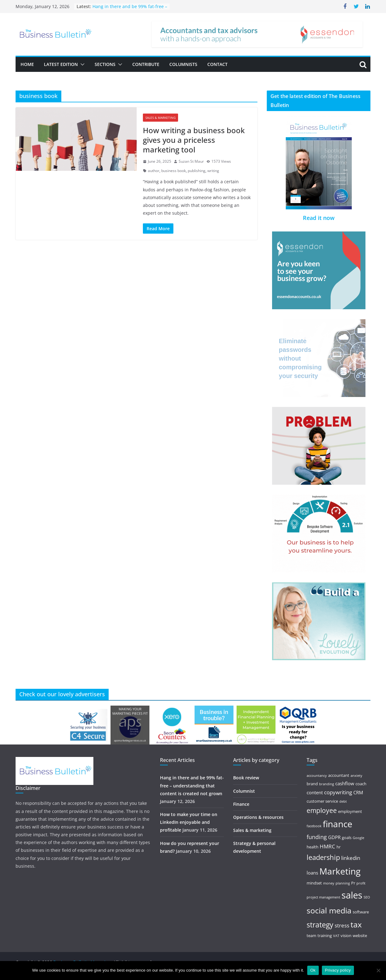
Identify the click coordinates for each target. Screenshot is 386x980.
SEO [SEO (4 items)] (367, 897)
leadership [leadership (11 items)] (323, 857)
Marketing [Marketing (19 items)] (340, 871)
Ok (313, 970)
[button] (81, 64)
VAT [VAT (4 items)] (336, 936)
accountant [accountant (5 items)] (339, 775)
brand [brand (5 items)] (312, 784)
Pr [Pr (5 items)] (353, 883)
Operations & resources (258, 817)
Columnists (183, 64)
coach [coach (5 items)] (361, 784)
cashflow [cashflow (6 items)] (345, 783)
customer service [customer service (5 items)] (322, 801)
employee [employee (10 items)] (322, 810)
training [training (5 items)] (325, 936)
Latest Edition (61, 64)
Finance (241, 804)
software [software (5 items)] (361, 912)
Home (27, 64)
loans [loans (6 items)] (312, 873)
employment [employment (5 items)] (350, 811)
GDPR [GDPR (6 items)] (334, 837)
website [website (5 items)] (360, 936)
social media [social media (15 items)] (329, 910)
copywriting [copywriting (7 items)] (338, 792)
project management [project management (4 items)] (323, 897)
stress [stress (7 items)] (342, 925)
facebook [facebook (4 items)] (314, 826)
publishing (197, 171)
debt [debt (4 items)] (343, 801)
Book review (246, 778)
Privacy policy (338, 970)
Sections (105, 64)
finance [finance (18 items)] (338, 824)
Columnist (244, 791)
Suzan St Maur (191, 161)
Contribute (146, 64)
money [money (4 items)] (329, 883)
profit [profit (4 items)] (361, 883)
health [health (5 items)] (313, 847)
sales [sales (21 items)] (352, 895)
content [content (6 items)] (315, 792)
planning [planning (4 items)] (343, 883)
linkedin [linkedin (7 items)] (351, 858)
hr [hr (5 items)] (339, 847)
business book (174, 171)
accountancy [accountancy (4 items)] (317, 776)
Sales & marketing (160, 118)
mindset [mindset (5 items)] (314, 883)
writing (213, 171)
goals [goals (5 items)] (347, 838)
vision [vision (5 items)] (346, 936)
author (154, 171)
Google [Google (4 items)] (358, 838)
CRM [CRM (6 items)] (358, 792)
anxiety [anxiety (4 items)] (356, 776)
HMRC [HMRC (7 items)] (327, 846)
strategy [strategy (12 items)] (320, 925)
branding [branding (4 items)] (327, 784)
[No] (378, 970)
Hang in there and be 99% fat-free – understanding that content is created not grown (192, 785)
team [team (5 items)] (311, 936)
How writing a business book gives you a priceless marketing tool (194, 140)
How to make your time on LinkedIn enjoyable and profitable (189, 822)
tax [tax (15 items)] (356, 924)
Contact (217, 64)
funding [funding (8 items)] (317, 837)
